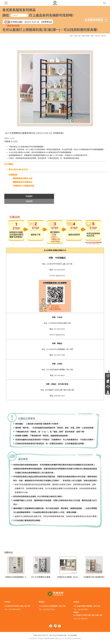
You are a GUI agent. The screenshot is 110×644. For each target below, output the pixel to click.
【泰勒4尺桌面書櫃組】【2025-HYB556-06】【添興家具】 (16, 572)
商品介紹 (77, 36)
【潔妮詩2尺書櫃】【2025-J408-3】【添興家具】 (68, 572)
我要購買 (29, 196)
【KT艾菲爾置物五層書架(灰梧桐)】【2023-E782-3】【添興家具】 (42, 572)
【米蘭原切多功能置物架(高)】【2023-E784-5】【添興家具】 (94, 572)
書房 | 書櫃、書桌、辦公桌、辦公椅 (94, 36)
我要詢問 (81, 196)
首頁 (71, 36)
